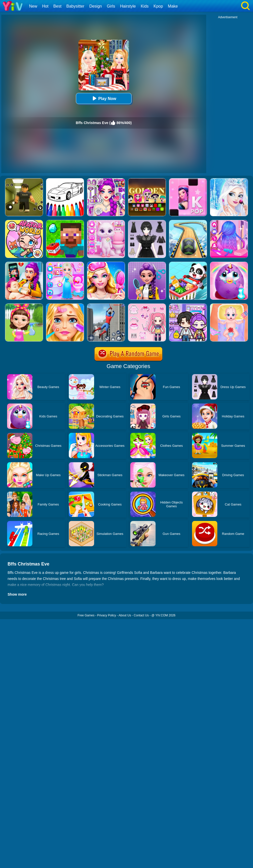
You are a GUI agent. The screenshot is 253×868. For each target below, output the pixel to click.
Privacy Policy (107, 615)
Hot (45, 6)
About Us (125, 615)
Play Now (104, 98)
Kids (145, 6)
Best (57, 6)
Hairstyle (128, 6)
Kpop (158, 6)
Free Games (86, 615)
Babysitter (75, 6)
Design (96, 6)
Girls (111, 6)
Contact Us (141, 615)
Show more (17, 594)
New (33, 6)
